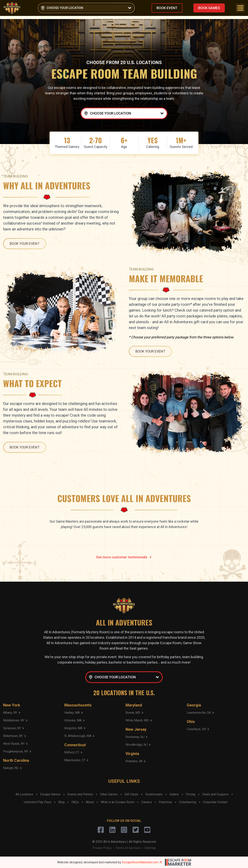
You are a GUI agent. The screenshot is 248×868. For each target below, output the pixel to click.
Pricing (191, 794)
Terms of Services (128, 848)
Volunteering (188, 802)
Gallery (174, 794)
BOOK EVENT (167, 8)
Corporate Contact (215, 802)
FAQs (75, 802)
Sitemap (150, 848)
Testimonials (154, 794)
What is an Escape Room (118, 802)
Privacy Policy (102, 848)
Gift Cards (131, 794)
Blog (61, 802)
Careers (147, 802)
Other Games (109, 794)
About (90, 802)
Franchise (165, 802)
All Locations (24, 794)
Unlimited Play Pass (38, 802)
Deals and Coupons (215, 794)
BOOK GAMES (209, 8)
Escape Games (50, 794)
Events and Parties (80, 794)
